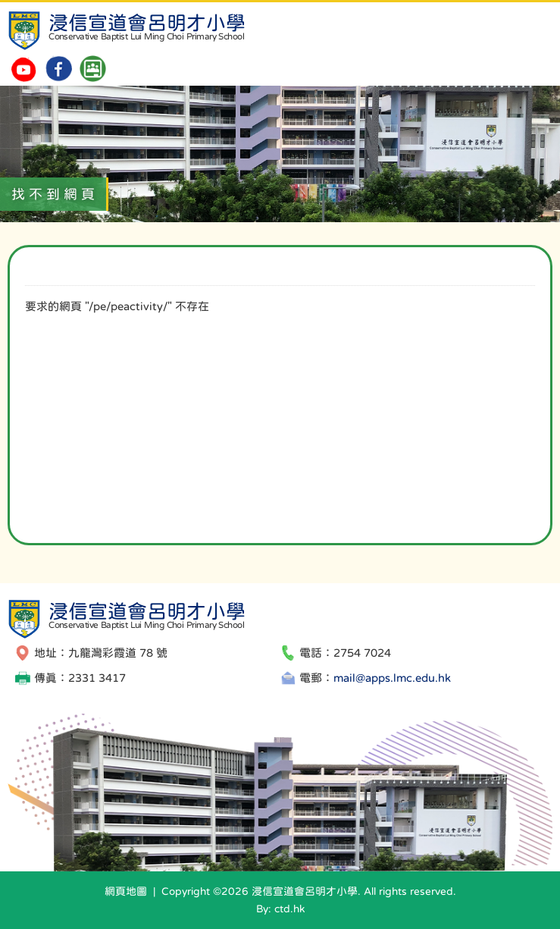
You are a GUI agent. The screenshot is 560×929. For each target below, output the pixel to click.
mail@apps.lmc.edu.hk (392, 678)
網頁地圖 (126, 891)
